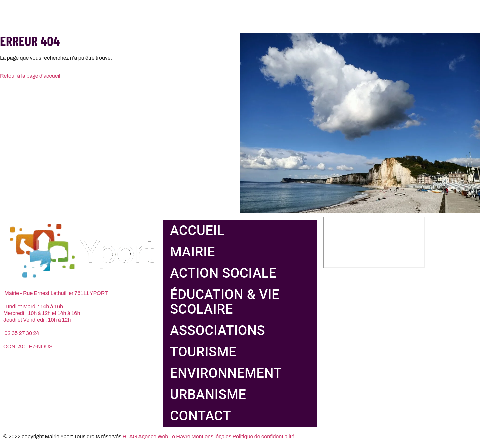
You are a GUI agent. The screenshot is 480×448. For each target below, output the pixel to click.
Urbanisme (208, 394)
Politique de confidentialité (263, 436)
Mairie (192, 252)
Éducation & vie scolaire (225, 302)
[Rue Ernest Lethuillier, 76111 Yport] (374, 242)
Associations (217, 330)
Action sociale (223, 273)
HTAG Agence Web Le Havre (156, 436)
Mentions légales (211, 436)
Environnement (226, 373)
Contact (200, 416)
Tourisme (203, 352)
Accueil (197, 230)
